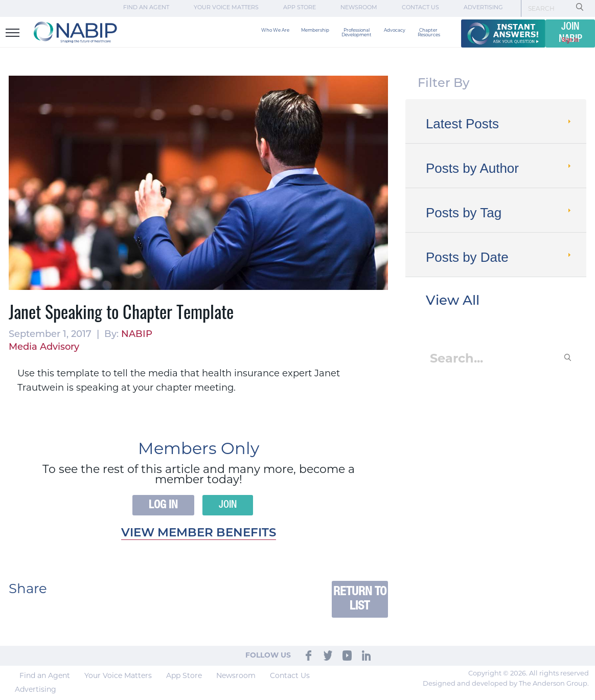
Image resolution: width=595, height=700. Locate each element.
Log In (163, 505)
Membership (315, 30)
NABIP (137, 335)
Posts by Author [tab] (499, 168)
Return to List (360, 599)
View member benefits (199, 534)
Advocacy (395, 30)
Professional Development (357, 33)
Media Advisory (44, 347)
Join (228, 505)
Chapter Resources (429, 33)
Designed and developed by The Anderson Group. (506, 684)
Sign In (570, 40)
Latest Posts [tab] (499, 124)
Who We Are (275, 30)
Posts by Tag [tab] (499, 213)
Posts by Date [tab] (499, 257)
